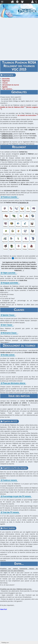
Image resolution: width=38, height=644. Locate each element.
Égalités (5, 87)
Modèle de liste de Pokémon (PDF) (13, 107)
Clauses (5, 83)
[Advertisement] (19, 39)
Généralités (6, 79)
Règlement (6, 81)
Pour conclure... (8, 89)
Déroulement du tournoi (11, 85)
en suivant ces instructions (28, 115)
